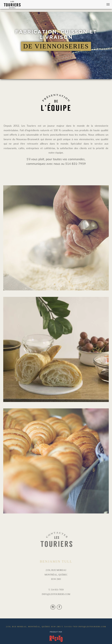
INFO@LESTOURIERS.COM (56, 594)
